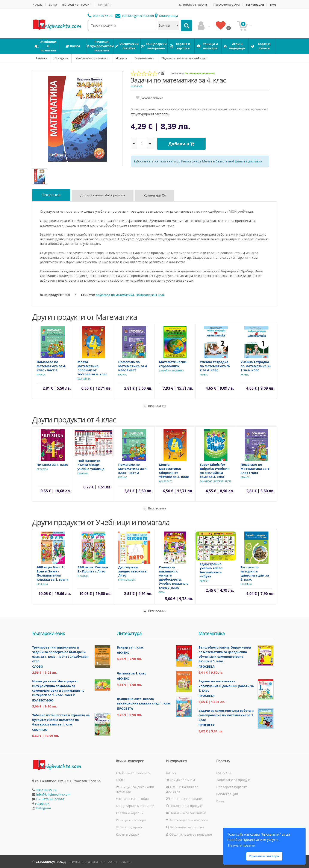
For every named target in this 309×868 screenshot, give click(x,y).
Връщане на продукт (184, 805)
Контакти (107, 5)
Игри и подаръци (130, 827)
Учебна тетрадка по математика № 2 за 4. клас (215, 365)
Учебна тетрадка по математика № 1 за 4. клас (256, 365)
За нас (54, 5)
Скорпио (83, 473)
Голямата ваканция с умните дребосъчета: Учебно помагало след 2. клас (174, 577)
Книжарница (166, 16)
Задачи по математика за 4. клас (184, 58)
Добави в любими (152, 98)
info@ (135, 16)
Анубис (204, 374)
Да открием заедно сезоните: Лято (133, 571)
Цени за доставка (249, 160)
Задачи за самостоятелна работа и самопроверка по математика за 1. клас (226, 715)
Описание (52, 195)
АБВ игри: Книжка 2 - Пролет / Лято (93, 569)
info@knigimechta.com (53, 794)
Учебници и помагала (91, 58)
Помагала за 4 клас (150, 294)
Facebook (42, 803)
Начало (37, 5)
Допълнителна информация (104, 196)
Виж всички (154, 405)
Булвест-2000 (43, 700)
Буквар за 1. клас (130, 647)
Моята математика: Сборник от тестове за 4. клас (92, 367)
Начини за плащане (184, 798)
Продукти (61, 58)
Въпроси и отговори (77, 5)
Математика (144, 58)
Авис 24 (204, 580)
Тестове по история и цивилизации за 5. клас (255, 573)
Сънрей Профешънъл (171, 370)
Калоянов (137, 86)
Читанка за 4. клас (52, 464)
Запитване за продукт (190, 5)
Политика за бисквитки (186, 812)
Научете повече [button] (241, 845)
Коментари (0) (156, 196)
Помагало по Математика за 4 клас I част (133, 365)
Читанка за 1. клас (131, 673)
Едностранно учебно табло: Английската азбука (212, 570)
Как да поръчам (180, 779)
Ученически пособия (132, 798)
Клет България (127, 580)
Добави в (182, 143)
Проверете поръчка (225, 5)
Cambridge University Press (215, 481)
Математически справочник (173, 363)
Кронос (41, 374)
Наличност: (177, 73)
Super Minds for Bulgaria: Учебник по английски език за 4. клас (215, 470)
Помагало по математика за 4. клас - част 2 (51, 365)
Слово (38, 666)
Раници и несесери (131, 820)
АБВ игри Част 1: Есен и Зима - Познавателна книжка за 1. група (52, 573)
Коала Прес (84, 378)
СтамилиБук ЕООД (51, 861)
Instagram (43, 808)
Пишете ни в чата (50, 798)
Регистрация (254, 5)
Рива (162, 592)
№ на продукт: (51, 294)
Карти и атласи (128, 834)
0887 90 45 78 (100, 16)
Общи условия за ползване (189, 834)
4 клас (120, 58)
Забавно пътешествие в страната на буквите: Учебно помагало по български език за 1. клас (61, 719)
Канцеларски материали (135, 805)
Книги (121, 779)
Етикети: (88, 294)
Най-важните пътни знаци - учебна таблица (91, 464)
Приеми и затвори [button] (264, 856)
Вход (274, 5)
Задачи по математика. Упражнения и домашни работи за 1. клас (226, 685)
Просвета (42, 469)
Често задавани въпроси (187, 820)
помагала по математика (115, 294)
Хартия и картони (130, 812)
